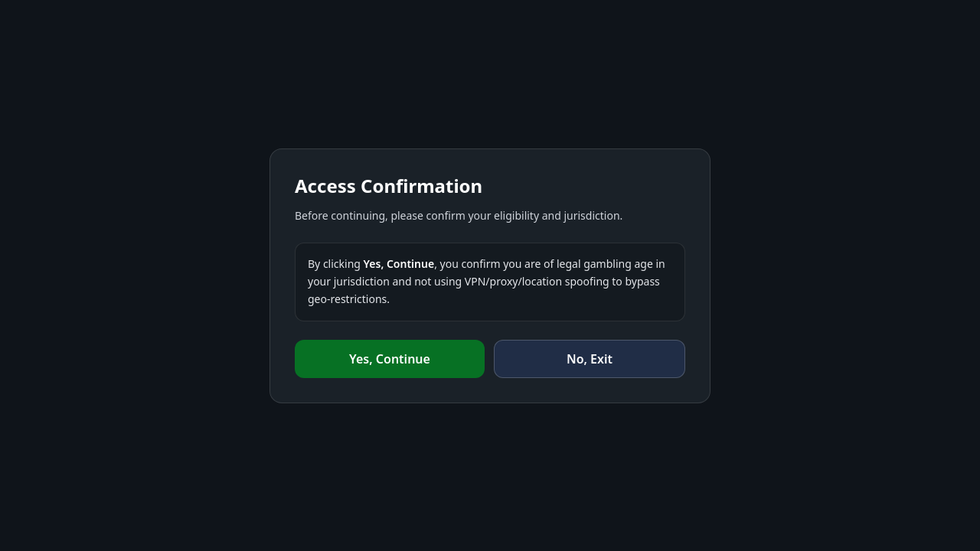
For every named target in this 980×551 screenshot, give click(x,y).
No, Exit (590, 359)
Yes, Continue (390, 359)
